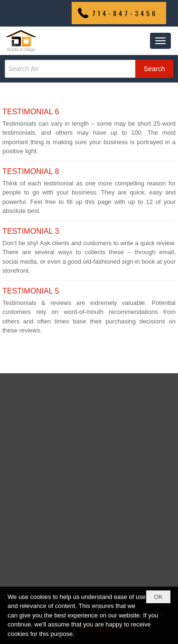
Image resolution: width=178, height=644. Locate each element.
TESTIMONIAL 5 (31, 291)
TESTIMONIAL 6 (31, 112)
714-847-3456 (125, 13)
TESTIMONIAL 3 (31, 231)
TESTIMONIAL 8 (31, 171)
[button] (160, 41)
